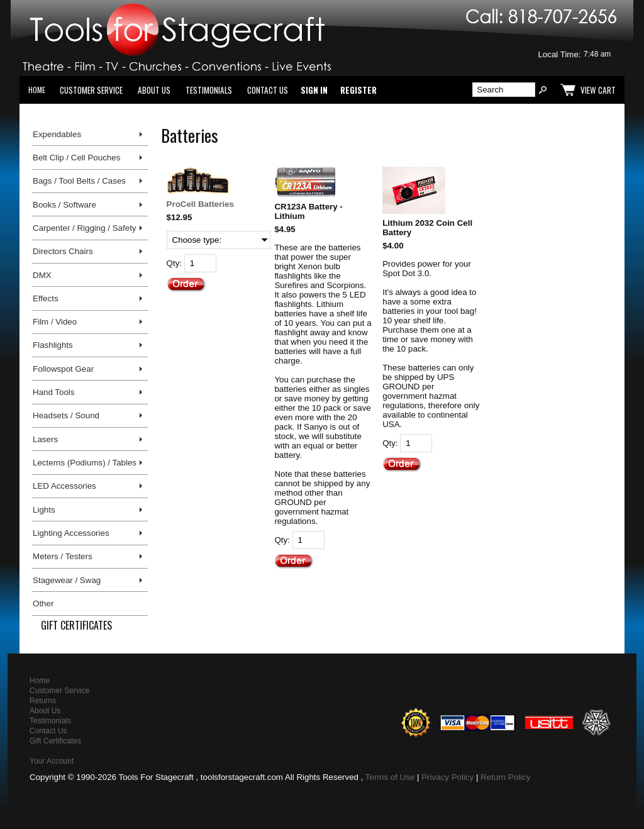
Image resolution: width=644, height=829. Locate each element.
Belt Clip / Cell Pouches (76, 158)
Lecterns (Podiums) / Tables (85, 463)
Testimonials (209, 90)
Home (37, 90)
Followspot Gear (63, 369)
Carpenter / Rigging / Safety (84, 228)
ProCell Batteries (200, 204)
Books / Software (64, 205)
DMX (42, 275)
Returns (43, 701)
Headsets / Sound (66, 415)
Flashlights (53, 345)
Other (43, 604)
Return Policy (505, 777)
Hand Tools (53, 392)
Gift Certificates (76, 625)
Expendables (57, 134)
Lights (44, 510)
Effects (46, 298)
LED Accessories (64, 486)
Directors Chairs (63, 251)
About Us (154, 90)
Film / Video (55, 322)
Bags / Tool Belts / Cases (79, 181)
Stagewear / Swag (67, 580)
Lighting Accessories (71, 533)
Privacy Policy (447, 777)
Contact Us (268, 90)
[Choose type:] (219, 240)
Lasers (45, 439)
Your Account (52, 761)
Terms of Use (390, 777)
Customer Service (91, 90)
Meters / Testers (63, 556)
